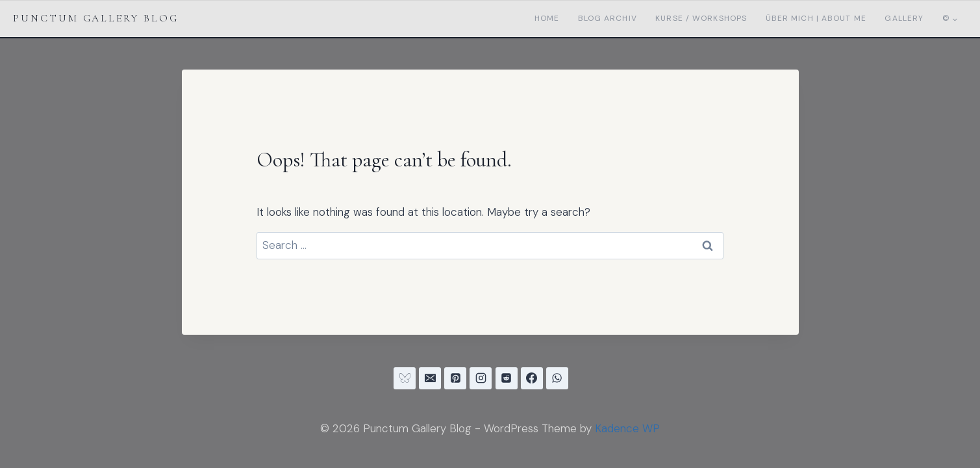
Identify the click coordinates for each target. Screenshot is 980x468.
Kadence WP (627, 428)
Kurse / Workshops (701, 18)
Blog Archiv (608, 18)
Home (547, 18)
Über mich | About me (816, 18)
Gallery (904, 18)
